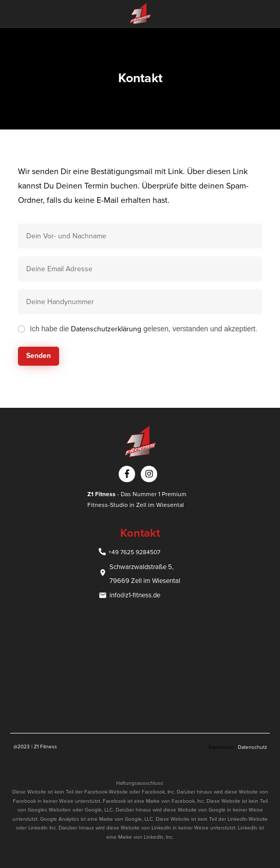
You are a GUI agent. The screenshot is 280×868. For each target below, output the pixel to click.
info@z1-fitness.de (135, 595)
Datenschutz (253, 747)
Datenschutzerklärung (106, 329)
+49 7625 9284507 (134, 552)
